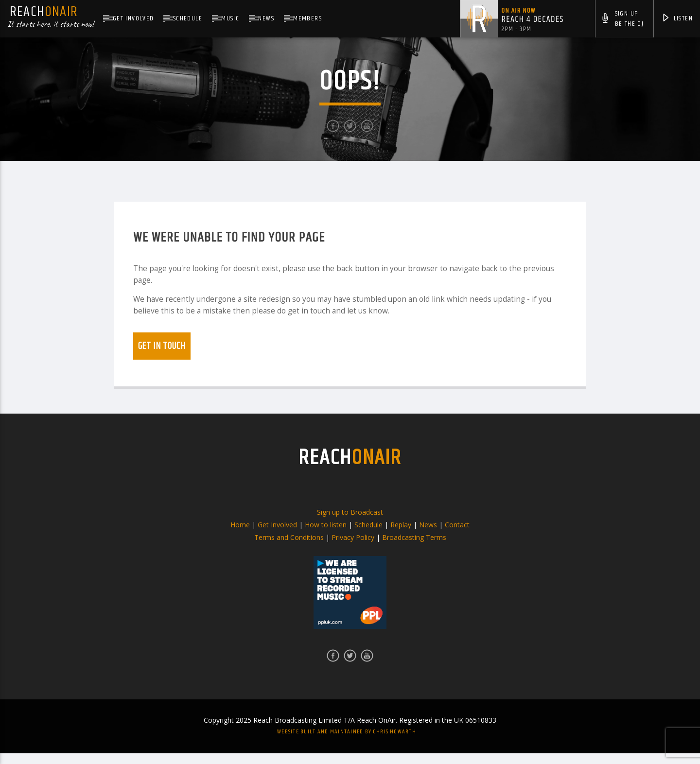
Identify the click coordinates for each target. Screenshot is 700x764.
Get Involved (133, 18)
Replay (401, 535)
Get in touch (162, 357)
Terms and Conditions (289, 548)
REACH (350, 469)
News (266, 18)
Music (230, 18)
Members (307, 18)
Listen (677, 19)
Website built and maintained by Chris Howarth (347, 742)
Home (240, 535)
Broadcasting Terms (414, 548)
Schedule (188, 18)
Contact (457, 535)
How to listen (326, 535)
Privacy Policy (353, 548)
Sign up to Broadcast (350, 523)
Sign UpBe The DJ (622, 20)
